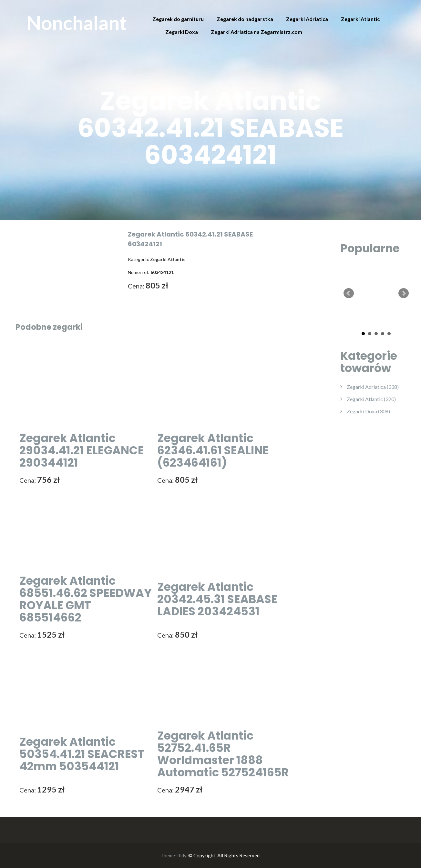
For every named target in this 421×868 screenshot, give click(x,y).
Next (404, 293)
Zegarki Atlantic (360, 19)
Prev (349, 293)
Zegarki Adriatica (307, 19)
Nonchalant (77, 23)
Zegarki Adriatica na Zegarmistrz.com (257, 32)
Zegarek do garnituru (178, 19)
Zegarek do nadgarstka (245, 19)
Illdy (182, 855)
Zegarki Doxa (182, 32)
